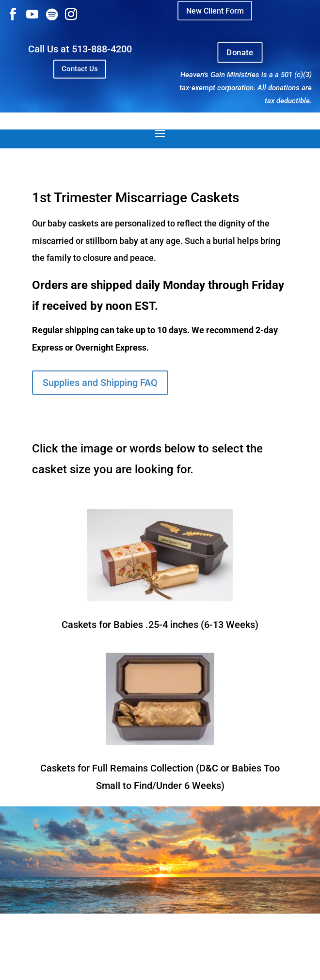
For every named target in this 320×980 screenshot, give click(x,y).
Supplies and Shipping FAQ (100, 383)
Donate (240, 53)
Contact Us (80, 69)
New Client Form (215, 10)
